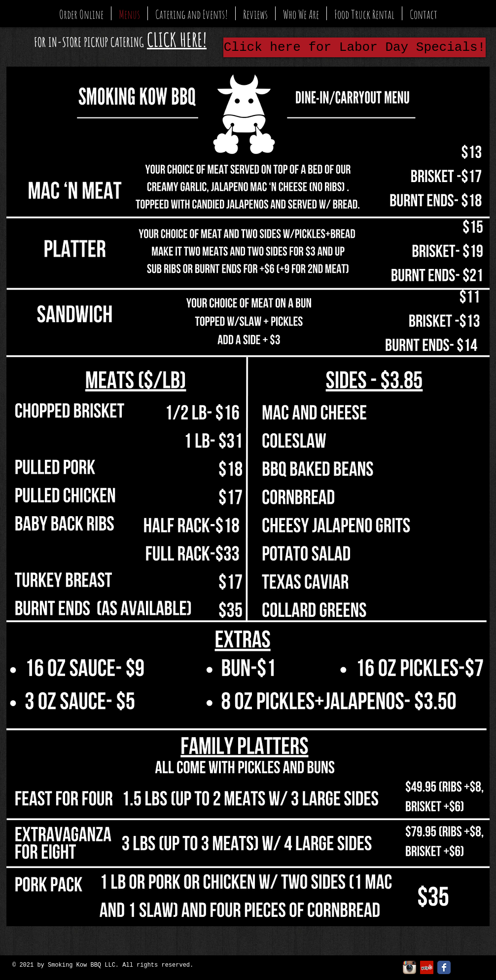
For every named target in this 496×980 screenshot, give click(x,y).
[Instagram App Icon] (409, 967)
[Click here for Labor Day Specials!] (354, 47)
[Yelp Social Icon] (427, 967)
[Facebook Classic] (444, 967)
